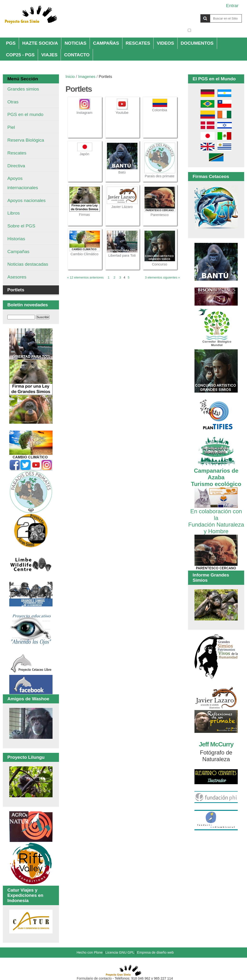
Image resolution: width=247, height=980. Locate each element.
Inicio (70, 77)
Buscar (187, 14)
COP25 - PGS (20, 55)
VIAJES (49, 55)
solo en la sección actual (217, 30)
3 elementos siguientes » (162, 277)
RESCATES (138, 43)
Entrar (232, 6)
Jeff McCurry (216, 744)
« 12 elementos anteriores (85, 277)
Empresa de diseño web (155, 952)
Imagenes (87, 77)
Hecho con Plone (90, 952)
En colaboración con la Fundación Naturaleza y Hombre (216, 518)
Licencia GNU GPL (120, 952)
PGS (11, 43)
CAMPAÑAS (106, 43)
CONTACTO (77, 55)
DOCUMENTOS (197, 43)
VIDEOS (166, 43)
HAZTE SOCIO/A (40, 43)
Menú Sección (23, 79)
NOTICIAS (76, 43)
